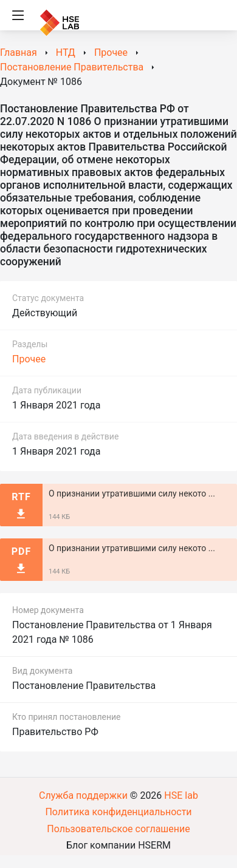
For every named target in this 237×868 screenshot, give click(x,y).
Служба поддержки (83, 795)
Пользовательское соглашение (118, 829)
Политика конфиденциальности (118, 812)
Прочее (29, 359)
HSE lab (181, 795)
